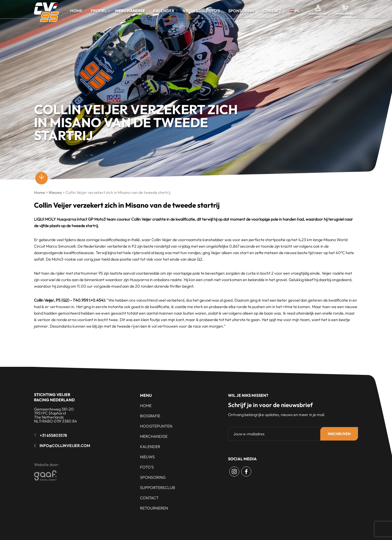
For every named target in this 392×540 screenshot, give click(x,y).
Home (76, 11)
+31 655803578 (53, 435)
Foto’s (213, 11)
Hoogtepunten (156, 426)
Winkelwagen (345, 14)
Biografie (150, 416)
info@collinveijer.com (65, 446)
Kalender (164, 11)
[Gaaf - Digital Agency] (73, 475)
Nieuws (190, 11)
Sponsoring (241, 11)
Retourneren (154, 508)
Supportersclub (157, 488)
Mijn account (318, 14)
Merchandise (130, 11)
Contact (272, 11)
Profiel (99, 11)
